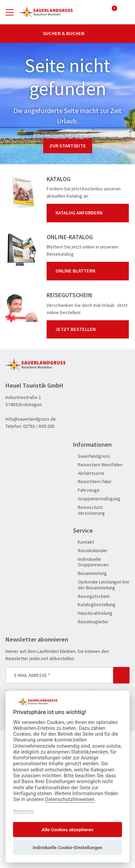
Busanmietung (90, 573)
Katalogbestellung (94, 605)
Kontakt (83, 542)
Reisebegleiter (91, 622)
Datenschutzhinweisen (70, 799)
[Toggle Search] (125, 12)
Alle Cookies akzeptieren (68, 830)
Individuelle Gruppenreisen (91, 562)
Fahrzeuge (86, 490)
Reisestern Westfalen (98, 465)
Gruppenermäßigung (97, 499)
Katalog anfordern (89, 213)
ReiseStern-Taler (92, 482)
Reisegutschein (91, 596)
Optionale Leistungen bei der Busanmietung (101, 585)
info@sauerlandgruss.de (31, 419)
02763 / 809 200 (39, 426)
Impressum (23, 811)
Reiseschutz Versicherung (89, 510)
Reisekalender (90, 551)
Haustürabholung (93, 613)
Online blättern (89, 271)
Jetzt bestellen (89, 329)
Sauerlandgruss (91, 456)
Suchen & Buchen (67, 33)
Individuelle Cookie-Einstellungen (67, 847)
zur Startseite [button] (68, 146)
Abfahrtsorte (89, 473)
